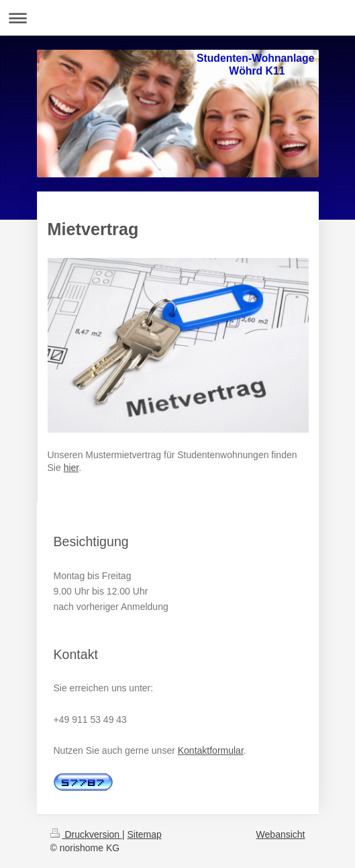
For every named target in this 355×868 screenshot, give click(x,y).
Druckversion (86, 834)
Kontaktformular (211, 750)
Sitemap (145, 834)
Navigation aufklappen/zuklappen (177, 18)
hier (71, 468)
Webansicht (281, 834)
